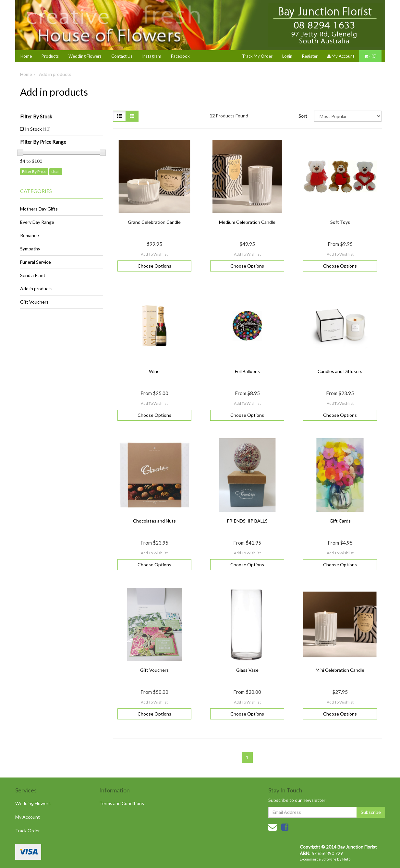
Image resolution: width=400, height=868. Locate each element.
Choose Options (154, 266)
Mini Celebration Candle (340, 670)
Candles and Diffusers (340, 371)
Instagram (152, 56)
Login (287, 56)
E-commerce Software (318, 859)
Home (26, 56)
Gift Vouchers (34, 302)
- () (370, 56)
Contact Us (122, 56)
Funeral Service (36, 262)
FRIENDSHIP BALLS (247, 521)
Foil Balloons (247, 371)
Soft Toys (340, 222)
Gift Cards (340, 521)
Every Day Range (37, 222)
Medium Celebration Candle (247, 222)
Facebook (180, 56)
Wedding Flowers (85, 56)
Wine (154, 371)
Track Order (28, 831)
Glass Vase (247, 670)
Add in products (55, 74)
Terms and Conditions (122, 803)
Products (50, 56)
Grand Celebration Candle (154, 222)
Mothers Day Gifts (39, 209)
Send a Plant (33, 275)
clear (56, 171)
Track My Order (257, 56)
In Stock (38, 129)
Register (310, 56)
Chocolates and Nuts (154, 521)
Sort (303, 116)
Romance (30, 235)
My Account (28, 817)
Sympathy (30, 249)
